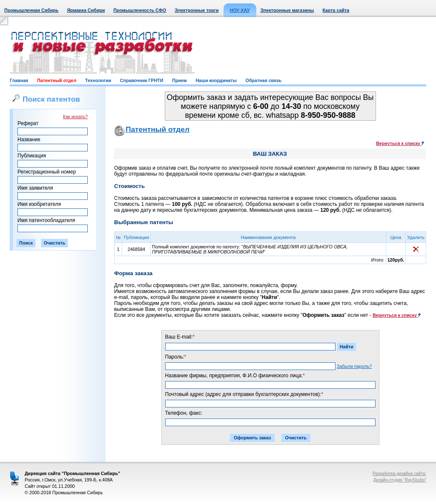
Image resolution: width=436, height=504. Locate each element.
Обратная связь (264, 80)
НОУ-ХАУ (240, 10)
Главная (19, 80)
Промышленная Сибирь (31, 10)
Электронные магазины (287, 10)
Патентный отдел (57, 80)
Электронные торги (196, 10)
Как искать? (75, 117)
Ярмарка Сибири (86, 10)
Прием (179, 80)
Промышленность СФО (140, 10)
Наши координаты (216, 80)
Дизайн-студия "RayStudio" (400, 480)
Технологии (98, 80)
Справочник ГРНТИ (142, 80)
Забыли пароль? (354, 366)
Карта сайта (336, 10)
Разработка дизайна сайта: (399, 474)
